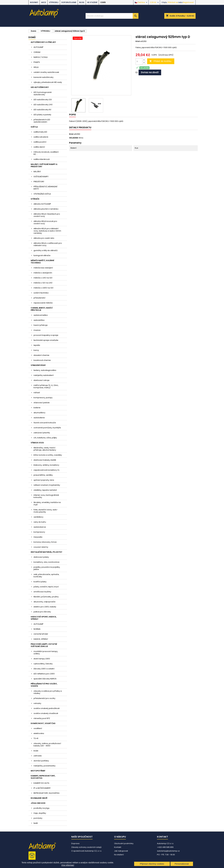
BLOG (82, 2)
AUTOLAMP (38, 47)
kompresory (39, 532)
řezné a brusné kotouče (45, 423)
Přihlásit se (173, 2)
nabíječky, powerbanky (44, 766)
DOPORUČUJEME (69, 2)
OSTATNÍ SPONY (41, 634)
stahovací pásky (41, 557)
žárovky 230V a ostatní (44, 669)
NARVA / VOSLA (41, 57)
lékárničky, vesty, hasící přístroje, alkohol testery (45, 449)
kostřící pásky (40, 582)
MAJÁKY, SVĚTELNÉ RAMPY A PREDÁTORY (44, 165)
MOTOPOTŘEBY (38, 771)
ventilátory (38, 517)
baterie (37, 408)
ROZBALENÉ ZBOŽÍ (39, 798)
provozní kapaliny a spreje (46, 335)
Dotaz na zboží (150, 72)
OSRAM (37, 52)
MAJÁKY (37, 172)
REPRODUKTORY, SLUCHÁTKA (46, 793)
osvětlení (38, 728)
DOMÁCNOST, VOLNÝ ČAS (43, 723)
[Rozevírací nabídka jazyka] (141, 2)
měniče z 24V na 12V (43, 278)
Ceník (103, 2)
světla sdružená (41, 137)
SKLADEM (74, 138)
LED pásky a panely (42, 115)
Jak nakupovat (121, 851)
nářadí (37, 393)
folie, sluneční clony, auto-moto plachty (46, 511)
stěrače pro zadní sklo (44, 238)
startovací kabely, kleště (45, 460)
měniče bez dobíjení (43, 268)
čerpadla (38, 537)
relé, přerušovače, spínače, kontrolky (46, 575)
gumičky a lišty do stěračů (45, 250)
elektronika (39, 733)
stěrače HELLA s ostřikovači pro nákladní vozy (48, 244)
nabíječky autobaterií (44, 375)
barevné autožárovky (43, 77)
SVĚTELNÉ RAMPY (41, 177)
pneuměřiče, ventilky (43, 475)
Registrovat (188, 2)
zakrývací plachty (42, 433)
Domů (32, 37)
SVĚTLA (34, 127)
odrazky (37, 703)
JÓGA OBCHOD (38, 803)
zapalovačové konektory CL (46, 470)
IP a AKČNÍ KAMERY (42, 788)
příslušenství (39, 298)
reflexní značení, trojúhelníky (47, 485)
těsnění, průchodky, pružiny (46, 597)
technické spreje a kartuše (46, 340)
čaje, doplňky (40, 813)
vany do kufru (40, 522)
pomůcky (38, 818)
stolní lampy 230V (42, 659)
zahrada (38, 756)
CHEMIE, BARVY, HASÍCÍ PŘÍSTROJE (42, 309)
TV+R (36, 738)
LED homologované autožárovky (43, 93)
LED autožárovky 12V (43, 100)
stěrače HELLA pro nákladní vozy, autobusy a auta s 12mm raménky (47, 231)
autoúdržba (39, 320)
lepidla (37, 345)
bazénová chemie (42, 360)
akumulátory (39, 413)
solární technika (41, 293)
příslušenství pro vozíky (44, 698)
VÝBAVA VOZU (37, 443)
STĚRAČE (35, 199)
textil (36, 823)
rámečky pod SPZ (42, 718)
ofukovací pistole (42, 403)
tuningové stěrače (42, 255)
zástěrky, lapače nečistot (45, 490)
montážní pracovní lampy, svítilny (46, 653)
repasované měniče (43, 303)
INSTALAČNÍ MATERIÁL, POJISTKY (46, 552)
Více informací (68, 865)
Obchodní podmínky (124, 843)
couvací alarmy (41, 547)
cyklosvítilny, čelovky (43, 664)
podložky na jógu (41, 808)
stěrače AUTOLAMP (42, 204)
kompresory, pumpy (43, 398)
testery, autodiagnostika (45, 370)
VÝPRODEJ (54, 2)
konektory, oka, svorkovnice (46, 562)
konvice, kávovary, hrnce (45, 542)
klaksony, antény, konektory (46, 465)
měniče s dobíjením (43, 273)
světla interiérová (42, 159)
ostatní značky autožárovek (46, 72)
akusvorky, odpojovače (44, 602)
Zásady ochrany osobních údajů (86, 847)
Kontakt (118, 847)
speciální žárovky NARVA (45, 679)
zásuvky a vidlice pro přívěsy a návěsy (48, 692)
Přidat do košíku (160, 61)
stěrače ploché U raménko (46, 209)
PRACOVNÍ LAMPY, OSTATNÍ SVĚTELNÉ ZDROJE (44, 645)
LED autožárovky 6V (42, 110)
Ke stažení (92, 2)
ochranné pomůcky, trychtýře (47, 428)
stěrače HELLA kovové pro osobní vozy (45, 222)
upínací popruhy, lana (44, 480)
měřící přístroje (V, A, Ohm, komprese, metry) (46, 386)
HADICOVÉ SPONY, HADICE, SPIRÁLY (44, 618)
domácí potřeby (41, 761)
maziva (37, 330)
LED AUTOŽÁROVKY (40, 87)
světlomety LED (40, 132)
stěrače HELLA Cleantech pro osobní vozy (47, 215)
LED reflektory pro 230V (44, 674)
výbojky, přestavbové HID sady (48, 82)
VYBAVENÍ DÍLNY (38, 365)
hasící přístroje (41, 325)
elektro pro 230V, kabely (45, 607)
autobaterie (39, 418)
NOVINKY (34, 2)
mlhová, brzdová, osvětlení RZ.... (46, 153)
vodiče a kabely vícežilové (46, 713)
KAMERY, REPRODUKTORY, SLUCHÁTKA (43, 777)
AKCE (44, 2)
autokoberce (40, 527)
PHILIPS (37, 62)
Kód (138, 41)
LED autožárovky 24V (43, 105)
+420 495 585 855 (165, 847)
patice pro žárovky (42, 612)
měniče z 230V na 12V (43, 288)
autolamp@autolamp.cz (168, 851)
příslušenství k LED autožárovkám (42, 121)
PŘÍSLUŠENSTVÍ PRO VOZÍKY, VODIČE (44, 685)
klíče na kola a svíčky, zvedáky (48, 455)
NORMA (37, 629)
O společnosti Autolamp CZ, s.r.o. (87, 851)
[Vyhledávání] (112, 16)
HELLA (36, 67)
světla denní (39, 147)
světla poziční (40, 142)
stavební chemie (41, 355)
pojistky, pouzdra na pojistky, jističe (47, 568)
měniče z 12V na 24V (43, 283)
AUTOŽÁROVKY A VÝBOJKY (43, 42)
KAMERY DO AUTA (41, 783)
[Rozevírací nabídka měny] (155, 2)
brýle (36, 751)
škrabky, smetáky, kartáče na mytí (47, 503)
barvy (36, 350)
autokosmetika (41, 315)
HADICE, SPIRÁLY (41, 639)
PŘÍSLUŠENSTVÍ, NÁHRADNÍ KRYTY (45, 188)
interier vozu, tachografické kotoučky (46, 496)
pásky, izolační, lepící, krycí (46, 587)
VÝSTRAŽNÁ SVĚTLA (42, 194)
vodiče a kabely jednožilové (47, 708)
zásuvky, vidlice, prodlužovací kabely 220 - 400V (47, 745)
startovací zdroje (41, 380)
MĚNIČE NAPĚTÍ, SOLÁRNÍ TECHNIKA (42, 262)
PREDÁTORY (39, 182)
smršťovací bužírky (42, 592)
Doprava (75, 843)
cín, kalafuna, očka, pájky (45, 438)
